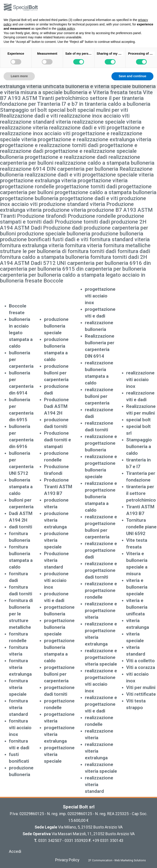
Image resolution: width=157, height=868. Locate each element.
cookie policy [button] (66, 29)
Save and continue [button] (132, 76)
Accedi (15, 851)
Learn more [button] (19, 76)
